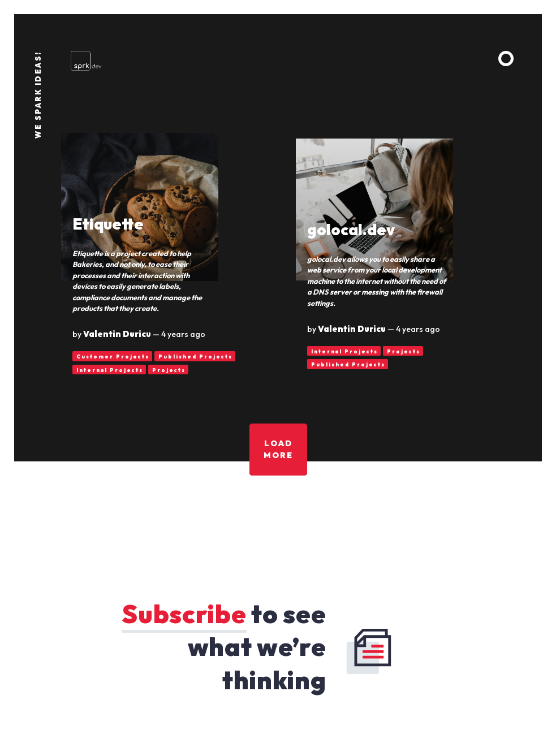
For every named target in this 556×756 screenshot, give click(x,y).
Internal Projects (110, 370)
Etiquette (108, 224)
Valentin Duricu (117, 334)
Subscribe (184, 614)
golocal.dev (351, 230)
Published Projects (195, 357)
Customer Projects (113, 357)
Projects (169, 370)
